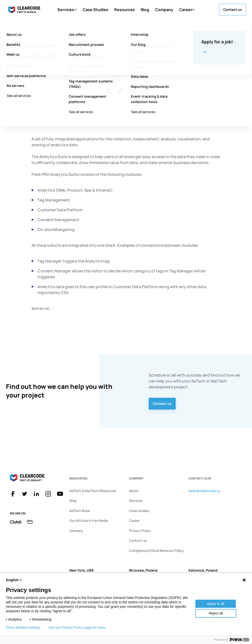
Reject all (216, 613)
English (14, 580)
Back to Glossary (28, 33)
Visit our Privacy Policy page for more (77, 627)
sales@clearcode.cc (205, 491)
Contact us (162, 404)
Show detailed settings (23, 627)
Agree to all (216, 604)
